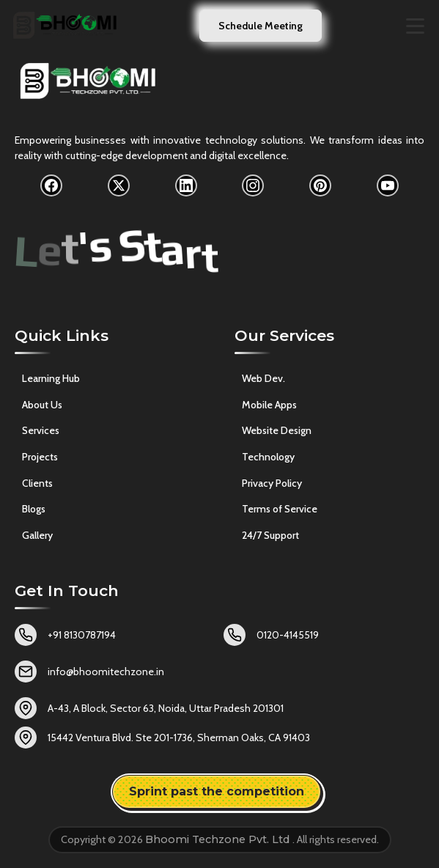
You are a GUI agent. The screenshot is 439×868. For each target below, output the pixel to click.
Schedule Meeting (261, 26)
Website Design (277, 431)
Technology (268, 457)
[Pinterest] (320, 185)
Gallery (37, 535)
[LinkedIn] (186, 185)
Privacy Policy (272, 483)
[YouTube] (388, 185)
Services (41, 430)
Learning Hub (51, 378)
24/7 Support (270, 535)
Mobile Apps (269, 405)
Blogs (34, 509)
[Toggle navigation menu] (415, 26)
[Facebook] (51, 185)
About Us (42, 405)
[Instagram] (253, 185)
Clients (37, 483)
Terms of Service (280, 509)
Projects (40, 457)
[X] (119, 185)
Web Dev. (263, 378)
